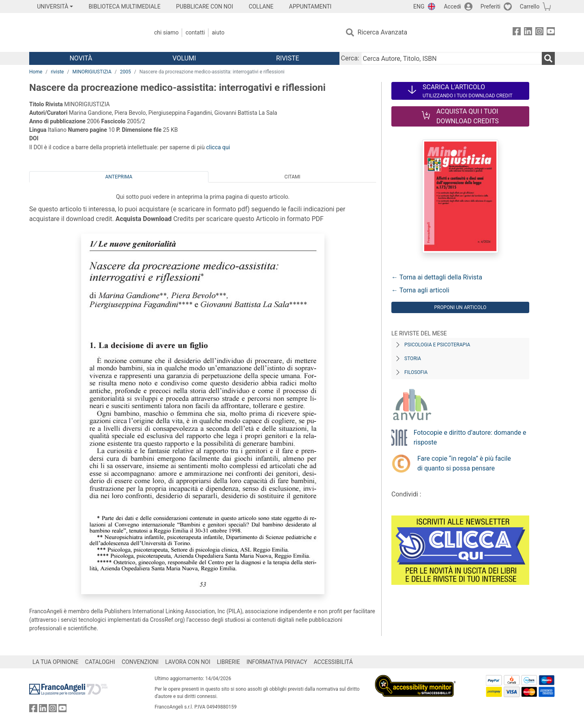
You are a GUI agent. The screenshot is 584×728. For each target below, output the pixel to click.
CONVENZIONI (140, 662)
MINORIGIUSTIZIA (92, 72)
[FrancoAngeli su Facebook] (517, 33)
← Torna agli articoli (420, 290)
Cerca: (350, 58)
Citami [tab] (292, 177)
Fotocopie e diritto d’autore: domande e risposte (470, 437)
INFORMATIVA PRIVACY (277, 662)
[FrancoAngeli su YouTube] (551, 33)
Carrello (530, 6)
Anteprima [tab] (119, 177)
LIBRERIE (229, 662)
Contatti (195, 32)
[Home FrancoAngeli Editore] (83, 32)
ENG (419, 6)
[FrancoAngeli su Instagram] (539, 33)
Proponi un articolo (460, 307)
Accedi (452, 6)
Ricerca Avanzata (383, 32)
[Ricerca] (548, 58)
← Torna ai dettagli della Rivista (437, 277)
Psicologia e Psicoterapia (437, 345)
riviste (57, 72)
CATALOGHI (100, 662)
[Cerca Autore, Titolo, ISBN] (451, 58)
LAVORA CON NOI (188, 662)
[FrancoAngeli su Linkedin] (528, 33)
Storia (413, 359)
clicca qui (218, 147)
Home (36, 72)
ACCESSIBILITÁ (333, 662)
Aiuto (218, 32)
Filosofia (416, 372)
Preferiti (491, 6)
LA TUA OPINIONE (56, 662)
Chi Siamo (166, 32)
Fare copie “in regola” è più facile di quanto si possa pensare (464, 463)
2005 (126, 72)
